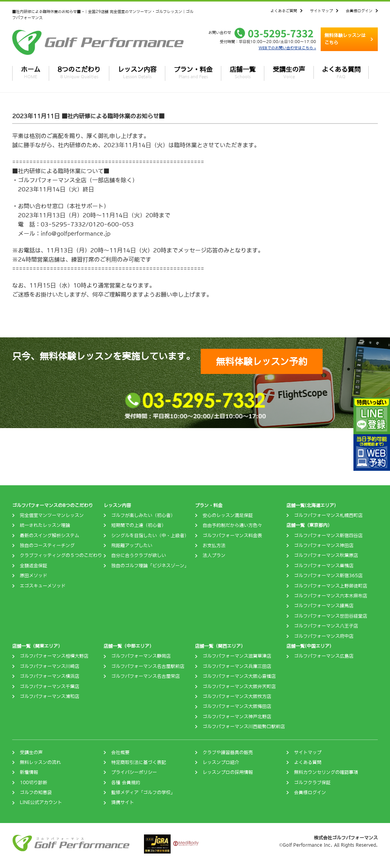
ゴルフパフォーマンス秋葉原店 (326, 555)
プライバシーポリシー (134, 772)
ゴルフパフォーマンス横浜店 (50, 676)
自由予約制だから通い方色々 (232, 525)
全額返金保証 (34, 566)
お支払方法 (214, 546)
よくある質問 (341, 72)
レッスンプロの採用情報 (228, 772)
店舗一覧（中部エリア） (129, 646)
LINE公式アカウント (41, 802)
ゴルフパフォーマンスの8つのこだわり (53, 505)
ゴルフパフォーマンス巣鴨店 (324, 566)
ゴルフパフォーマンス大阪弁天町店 (239, 687)
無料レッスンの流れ (40, 762)
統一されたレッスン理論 (45, 525)
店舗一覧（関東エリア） (37, 646)
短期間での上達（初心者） (139, 525)
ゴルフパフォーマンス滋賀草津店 (237, 656)
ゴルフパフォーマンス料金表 (232, 536)
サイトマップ (321, 11)
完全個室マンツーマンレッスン (52, 515)
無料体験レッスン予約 (262, 361)
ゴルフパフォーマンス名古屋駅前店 (148, 666)
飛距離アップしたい (132, 546)
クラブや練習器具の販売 (228, 752)
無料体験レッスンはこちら (345, 39)
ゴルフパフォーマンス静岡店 (141, 656)
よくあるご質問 (284, 11)
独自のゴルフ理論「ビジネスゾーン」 (150, 566)
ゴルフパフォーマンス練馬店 (324, 606)
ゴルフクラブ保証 (312, 783)
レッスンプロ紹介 (221, 762)
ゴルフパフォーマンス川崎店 (50, 666)
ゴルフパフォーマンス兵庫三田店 (237, 666)
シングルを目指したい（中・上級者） (150, 536)
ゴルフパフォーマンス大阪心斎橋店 (239, 676)
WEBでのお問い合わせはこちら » (287, 48)
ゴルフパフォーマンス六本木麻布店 (331, 596)
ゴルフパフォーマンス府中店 (324, 636)
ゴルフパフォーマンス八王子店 (326, 626)
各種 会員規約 (126, 783)
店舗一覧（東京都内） (309, 525)
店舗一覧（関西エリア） (220, 646)
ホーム (31, 72)
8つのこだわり (79, 72)
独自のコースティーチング (47, 546)
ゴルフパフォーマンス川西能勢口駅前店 (244, 727)
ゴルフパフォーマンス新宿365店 (328, 576)
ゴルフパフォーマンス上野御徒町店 (331, 586)
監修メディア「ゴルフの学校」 (143, 793)
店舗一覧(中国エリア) (309, 646)
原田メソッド (34, 576)
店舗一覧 (243, 72)
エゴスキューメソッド (43, 586)
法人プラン (214, 555)
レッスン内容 (137, 72)
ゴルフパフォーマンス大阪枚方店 (237, 696)
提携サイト (123, 802)
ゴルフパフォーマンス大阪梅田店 (237, 706)
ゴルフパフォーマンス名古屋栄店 (145, 676)
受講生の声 (289, 72)
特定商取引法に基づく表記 (139, 762)
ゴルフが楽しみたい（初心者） (143, 515)
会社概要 (120, 752)
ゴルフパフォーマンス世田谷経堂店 (331, 616)
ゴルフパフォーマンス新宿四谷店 (328, 536)
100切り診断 (34, 783)
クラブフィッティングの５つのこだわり (61, 555)
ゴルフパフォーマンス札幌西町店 (328, 515)
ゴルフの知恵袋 (36, 793)
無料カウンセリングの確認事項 (326, 772)
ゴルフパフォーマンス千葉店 (50, 687)
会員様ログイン (359, 11)
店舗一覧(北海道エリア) (311, 505)
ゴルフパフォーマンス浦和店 (50, 696)
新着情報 (29, 772)
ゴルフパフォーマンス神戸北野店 (237, 717)
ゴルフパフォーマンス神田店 (324, 546)
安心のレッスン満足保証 (228, 515)
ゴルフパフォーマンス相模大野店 (54, 656)
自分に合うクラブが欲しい (139, 555)
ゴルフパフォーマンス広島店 (324, 656)
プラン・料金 (193, 72)
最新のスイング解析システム (50, 536)
